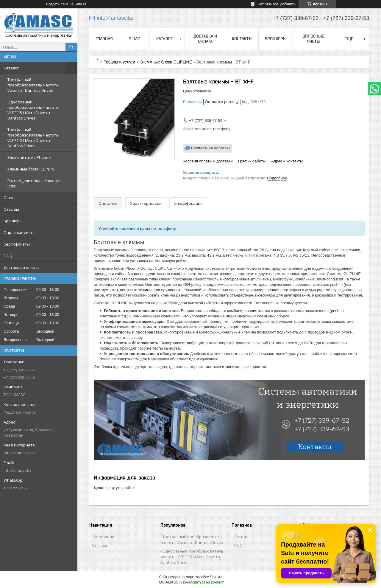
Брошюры (13, 221)
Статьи (241, 537)
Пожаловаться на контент (203, 582)
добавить (288, 4)
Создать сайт (57, 4)
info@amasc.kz (17, 470)
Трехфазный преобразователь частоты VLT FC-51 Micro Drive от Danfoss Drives (33, 138)
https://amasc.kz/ (19, 453)
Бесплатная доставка (211, 148)
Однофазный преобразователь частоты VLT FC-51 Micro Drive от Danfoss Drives (33, 110)
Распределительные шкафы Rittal (34, 183)
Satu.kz (216, 577)
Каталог (11, 68)
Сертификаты (17, 244)
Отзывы (11, 209)
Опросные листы (19, 232)
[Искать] (71, 47)
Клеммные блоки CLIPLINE (31, 169)
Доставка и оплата (22, 267)
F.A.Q (8, 256)
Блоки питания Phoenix (29, 157)
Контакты (242, 39)
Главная (104, 39)
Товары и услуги (119, 62)
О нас (9, 198)
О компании (103, 537)
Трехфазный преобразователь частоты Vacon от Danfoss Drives (33, 85)
